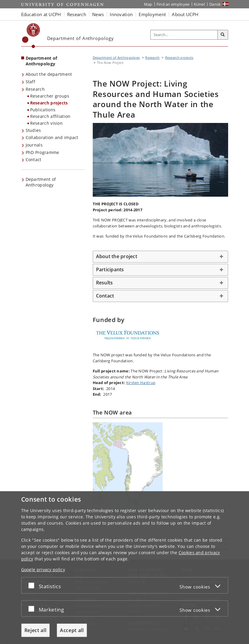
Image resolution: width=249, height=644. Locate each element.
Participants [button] (110, 269)
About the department (49, 74)
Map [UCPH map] (148, 4)
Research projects (49, 103)
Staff (31, 82)
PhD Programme (42, 152)
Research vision (47, 123)
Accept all (72, 630)
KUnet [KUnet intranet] (200, 4)
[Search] (223, 35)
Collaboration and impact (52, 137)
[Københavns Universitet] (31, 36)
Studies (33, 130)
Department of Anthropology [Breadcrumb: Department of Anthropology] (116, 57)
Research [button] (77, 14)
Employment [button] (152, 14)
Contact (34, 160)
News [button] (98, 14)
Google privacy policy (43, 570)
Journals (34, 145)
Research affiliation (50, 116)
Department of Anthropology (41, 182)
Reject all (35, 630)
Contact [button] (105, 296)
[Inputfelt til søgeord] (184, 35)
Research (35, 89)
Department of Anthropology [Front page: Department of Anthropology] (41, 61)
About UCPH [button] (185, 14)
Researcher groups (50, 96)
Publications (43, 110)
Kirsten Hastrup (141, 383)
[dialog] (124, 568)
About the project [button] (117, 256)
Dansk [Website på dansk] (215, 4)
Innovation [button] (121, 14)
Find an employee (173, 4)
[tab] (160, 257)
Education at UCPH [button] (41, 14)
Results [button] (105, 283)
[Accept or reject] (33, 585)
